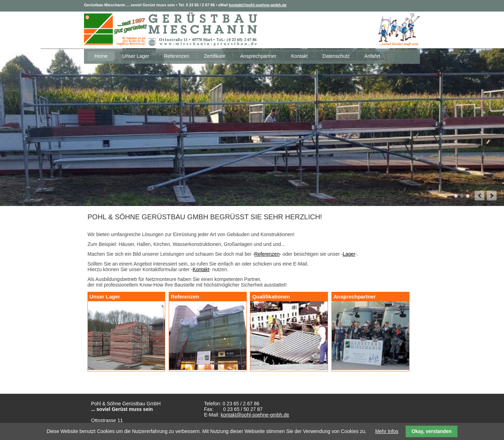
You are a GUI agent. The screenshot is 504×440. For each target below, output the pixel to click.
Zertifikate (215, 56)
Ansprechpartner (258, 56)
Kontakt (299, 56)
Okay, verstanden (432, 431)
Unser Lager (136, 56)
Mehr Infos (387, 431)
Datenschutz (336, 56)
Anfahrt (372, 56)
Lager (349, 254)
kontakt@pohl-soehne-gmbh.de (258, 5)
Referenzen (176, 56)
